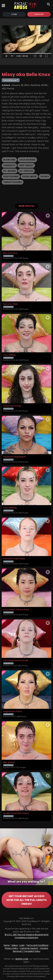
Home (7, 945)
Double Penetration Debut (16, 813)
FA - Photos (26, 171)
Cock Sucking (27, 160)
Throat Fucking (13, 182)
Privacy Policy (11, 948)
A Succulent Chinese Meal (16, 610)
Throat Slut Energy (12, 406)
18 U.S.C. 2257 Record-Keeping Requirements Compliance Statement (27, 936)
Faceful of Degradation (15, 457)
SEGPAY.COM (22, 959)
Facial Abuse (29, 176)
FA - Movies (10, 171)
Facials (45, 176)
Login (14, 14)
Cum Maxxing (10, 508)
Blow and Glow (10, 253)
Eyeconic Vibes (10, 304)
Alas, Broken (9, 762)
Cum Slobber (10, 355)
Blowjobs (9, 160)
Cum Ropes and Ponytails (16, 661)
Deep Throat (26, 165)
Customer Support (29, 948)
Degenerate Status (13, 711)
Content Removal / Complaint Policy (31, 950)
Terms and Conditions (37, 945)
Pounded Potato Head (14, 559)
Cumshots (9, 165)
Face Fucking (11, 176)
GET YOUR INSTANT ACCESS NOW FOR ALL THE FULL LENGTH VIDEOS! (26, 900)
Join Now (39, 14)
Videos (15, 945)
